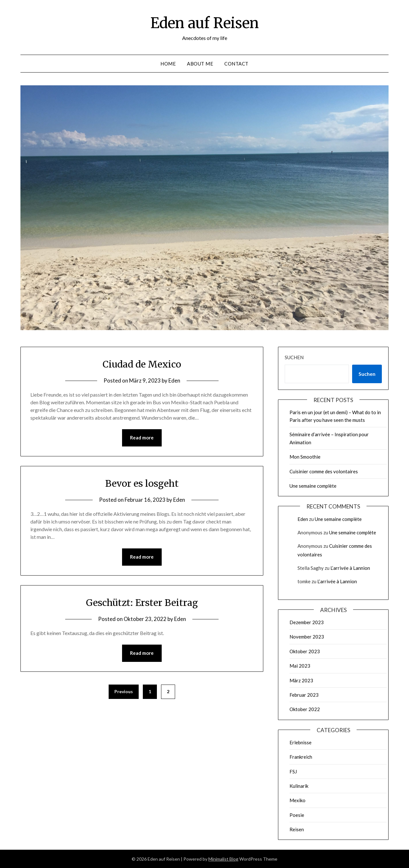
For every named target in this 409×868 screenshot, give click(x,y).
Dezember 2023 (307, 622)
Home (168, 64)
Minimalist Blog (223, 859)
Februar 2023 (304, 695)
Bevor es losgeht (142, 483)
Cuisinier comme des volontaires (324, 471)
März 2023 (301, 680)
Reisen (297, 829)
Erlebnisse (301, 742)
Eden (174, 380)
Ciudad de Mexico (142, 364)
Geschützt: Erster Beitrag (142, 603)
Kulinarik (299, 786)
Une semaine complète (313, 486)
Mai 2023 (300, 666)
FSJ (293, 771)
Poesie (297, 815)
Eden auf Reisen (204, 23)
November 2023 (307, 637)
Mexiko (297, 800)
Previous (124, 692)
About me (200, 64)
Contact (236, 64)
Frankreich (301, 757)
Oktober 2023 (305, 651)
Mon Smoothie (305, 457)
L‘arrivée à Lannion (350, 568)
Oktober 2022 (305, 709)
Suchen (294, 357)
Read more (142, 438)
